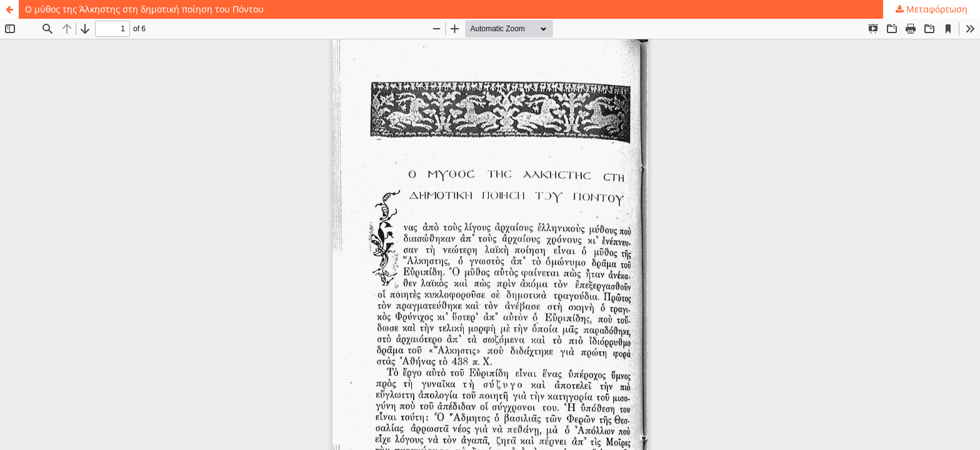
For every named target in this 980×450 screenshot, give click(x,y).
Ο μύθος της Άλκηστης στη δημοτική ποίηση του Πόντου (144, 9)
